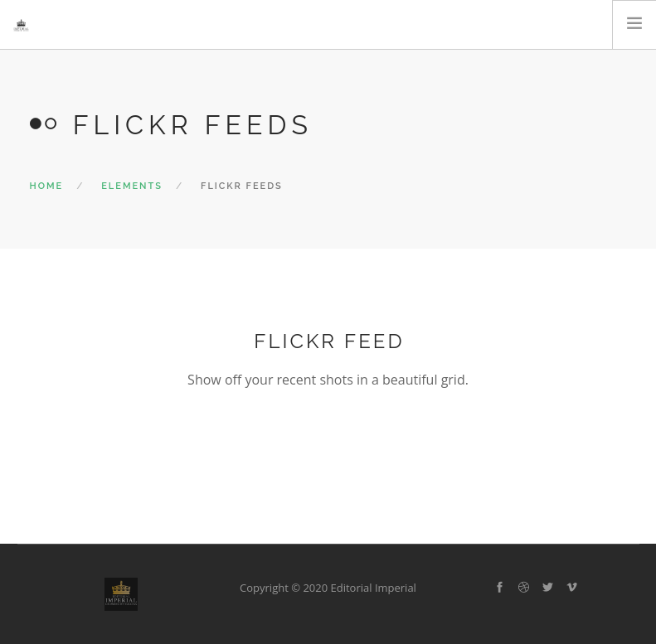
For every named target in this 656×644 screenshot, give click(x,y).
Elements (132, 186)
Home (47, 186)
